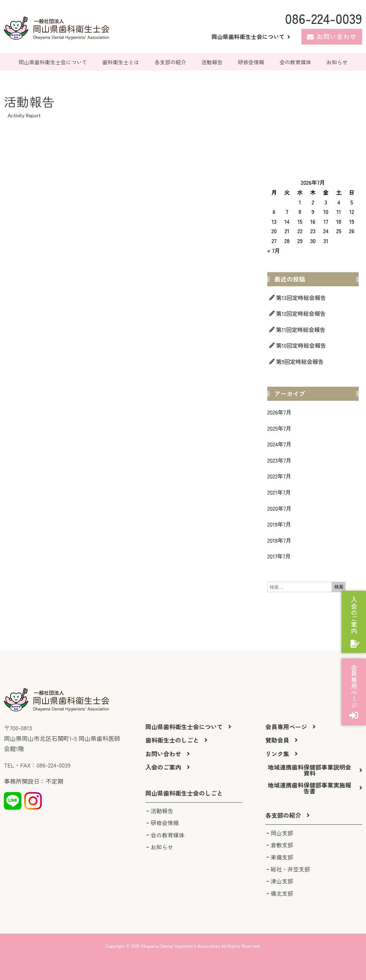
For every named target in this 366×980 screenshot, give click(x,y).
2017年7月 (279, 556)
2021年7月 (279, 492)
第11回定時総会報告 (301, 329)
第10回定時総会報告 (301, 345)
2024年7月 (279, 444)
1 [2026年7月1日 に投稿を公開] (300, 202)
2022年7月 (279, 476)
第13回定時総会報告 (301, 298)
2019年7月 (279, 524)
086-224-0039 (323, 18)
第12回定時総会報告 (301, 313)
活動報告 (212, 62)
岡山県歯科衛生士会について (53, 62)
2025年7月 (279, 428)
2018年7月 (279, 540)
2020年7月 (279, 508)
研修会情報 (251, 62)
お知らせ (337, 62)
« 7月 (274, 250)
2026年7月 (279, 412)
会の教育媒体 (295, 62)
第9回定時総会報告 (300, 361)
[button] (184, 793)
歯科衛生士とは (121, 62)
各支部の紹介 (170, 62)
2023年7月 (279, 460)
